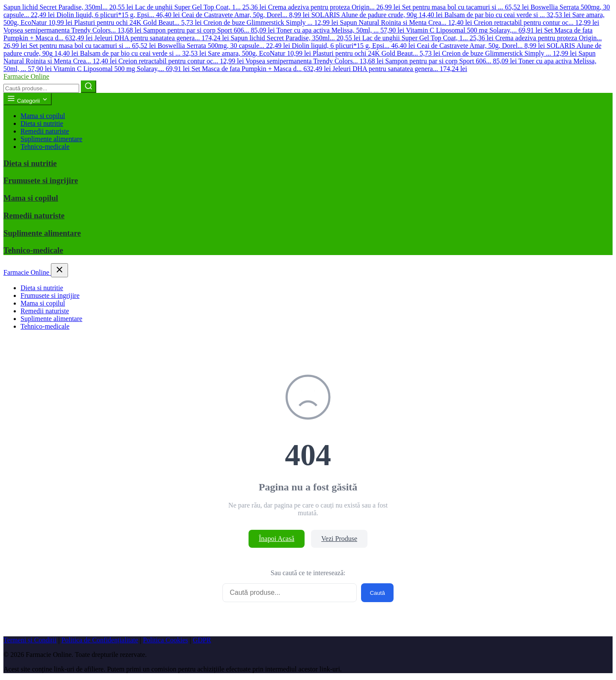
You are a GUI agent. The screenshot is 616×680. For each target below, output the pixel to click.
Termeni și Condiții (30, 640)
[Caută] (89, 87)
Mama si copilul (43, 116)
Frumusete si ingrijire (41, 180)
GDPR (202, 640)
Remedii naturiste (45, 131)
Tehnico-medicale (45, 147)
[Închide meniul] (59, 270)
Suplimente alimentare (51, 139)
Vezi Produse (339, 539)
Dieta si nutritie (42, 123)
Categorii (28, 99)
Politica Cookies (165, 640)
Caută (377, 593)
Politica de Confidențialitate (100, 640)
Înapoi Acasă (277, 539)
